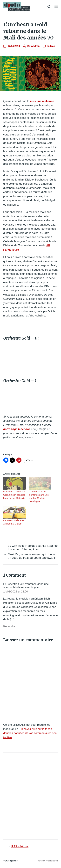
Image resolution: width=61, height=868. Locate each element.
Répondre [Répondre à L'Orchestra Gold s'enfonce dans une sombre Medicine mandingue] (9, 626)
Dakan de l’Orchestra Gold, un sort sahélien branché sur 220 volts (14, 495)
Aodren (35, 46)
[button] (49, 7)
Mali (53, 46)
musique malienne (42, 101)
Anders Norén (52, 861)
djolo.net (14, 861)
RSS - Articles (20, 846)
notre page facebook (17, 429)
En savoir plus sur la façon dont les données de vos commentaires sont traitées (30, 733)
